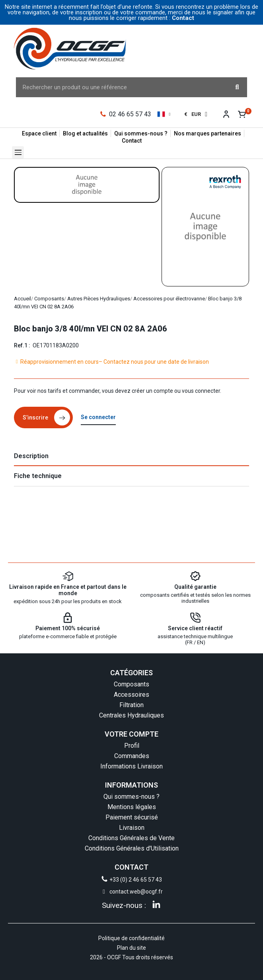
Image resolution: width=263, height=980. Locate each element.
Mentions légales (132, 807)
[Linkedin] (156, 904)
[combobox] (117, 87)
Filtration (131, 705)
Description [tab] (31, 456)
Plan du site (131, 948)
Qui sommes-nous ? (131, 797)
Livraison (132, 828)
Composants (131, 684)
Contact (183, 18)
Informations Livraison (131, 766)
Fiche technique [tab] (38, 476)
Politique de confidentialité (131, 938)
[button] (18, 153)
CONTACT (131, 867)
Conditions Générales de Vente (131, 838)
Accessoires (131, 695)
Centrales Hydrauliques (131, 715)
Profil (132, 746)
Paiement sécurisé (132, 817)
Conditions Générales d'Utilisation (132, 848)
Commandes (132, 756)
